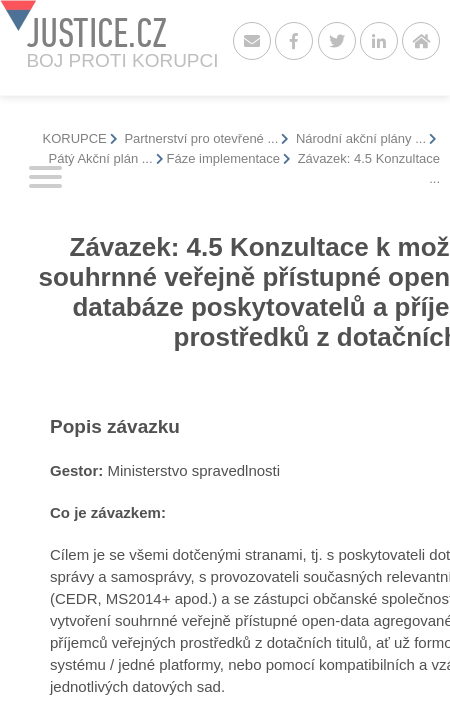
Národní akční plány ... (359, 138)
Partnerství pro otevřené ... (200, 138)
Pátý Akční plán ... (101, 158)
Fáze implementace (223, 158)
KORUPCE (74, 138)
